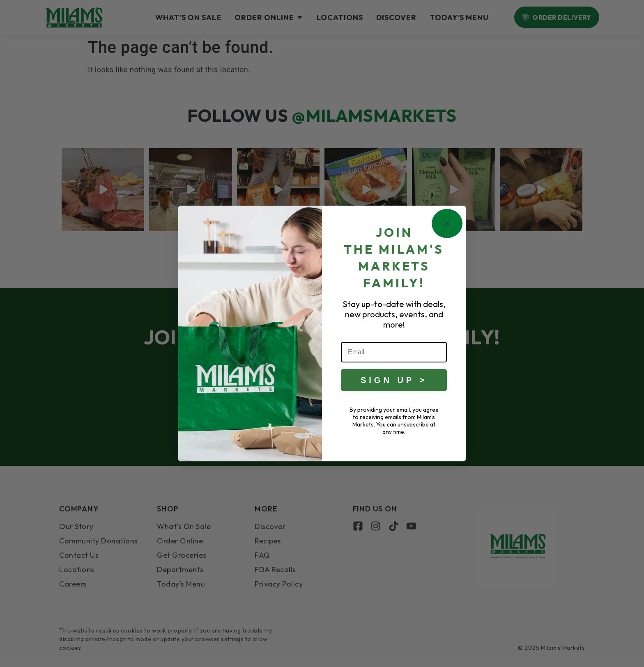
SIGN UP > (394, 380)
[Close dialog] (447, 224)
